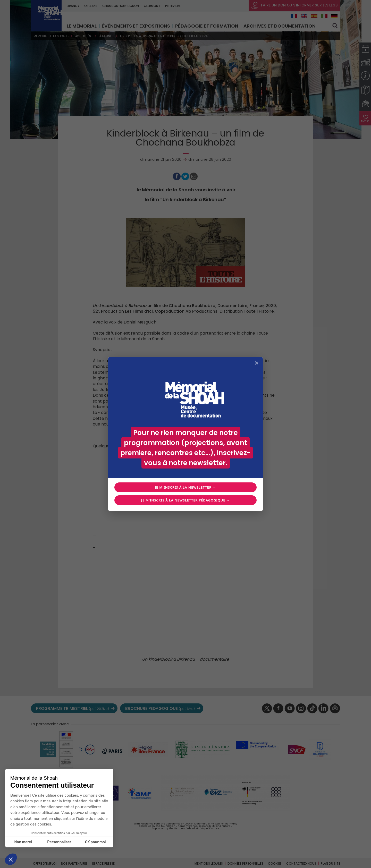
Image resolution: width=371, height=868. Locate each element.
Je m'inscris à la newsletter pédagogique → (185, 500)
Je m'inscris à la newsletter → (185, 487)
